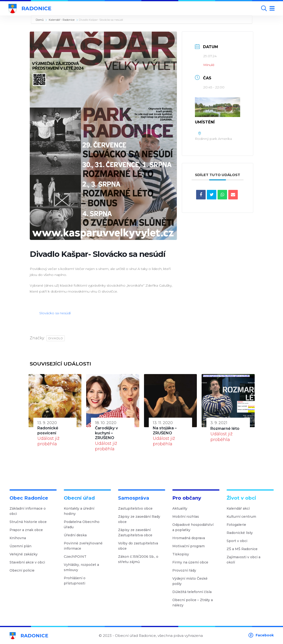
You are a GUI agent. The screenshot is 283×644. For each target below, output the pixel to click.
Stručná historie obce (30, 522)
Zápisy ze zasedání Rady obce (141, 519)
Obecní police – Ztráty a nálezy (195, 603)
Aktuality (182, 508)
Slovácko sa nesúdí (55, 313)
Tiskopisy (182, 554)
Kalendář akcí (240, 508)
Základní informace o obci (32, 511)
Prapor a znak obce (28, 530)
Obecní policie (24, 570)
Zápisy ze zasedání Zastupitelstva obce (141, 532)
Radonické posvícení (48, 431)
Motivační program (190, 546)
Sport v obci (239, 541)
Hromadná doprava (190, 538)
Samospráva (134, 498)
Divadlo (56, 338)
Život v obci (241, 498)
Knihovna (20, 538)
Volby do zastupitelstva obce (141, 546)
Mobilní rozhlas (187, 517)
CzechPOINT (77, 557)
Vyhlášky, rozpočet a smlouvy (87, 567)
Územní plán (22, 546)
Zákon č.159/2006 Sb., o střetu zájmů (141, 559)
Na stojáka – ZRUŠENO (165, 431)
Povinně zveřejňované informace (87, 546)
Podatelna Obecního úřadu (87, 524)
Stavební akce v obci (29, 562)
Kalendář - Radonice (62, 20)
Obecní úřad (79, 498)
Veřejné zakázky (25, 554)
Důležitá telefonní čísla (194, 592)
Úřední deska (77, 535)
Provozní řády (186, 570)
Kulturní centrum (243, 517)
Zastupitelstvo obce (137, 508)
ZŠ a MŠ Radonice (244, 549)
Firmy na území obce (192, 562)
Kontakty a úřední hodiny (87, 511)
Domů (40, 20)
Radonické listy (241, 533)
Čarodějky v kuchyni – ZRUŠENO (106, 433)
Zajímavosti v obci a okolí (250, 560)
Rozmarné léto (225, 428)
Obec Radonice (29, 498)
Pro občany (187, 498)
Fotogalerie (238, 525)
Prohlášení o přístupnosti (87, 581)
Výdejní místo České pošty (195, 581)
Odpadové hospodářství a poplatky (195, 527)
